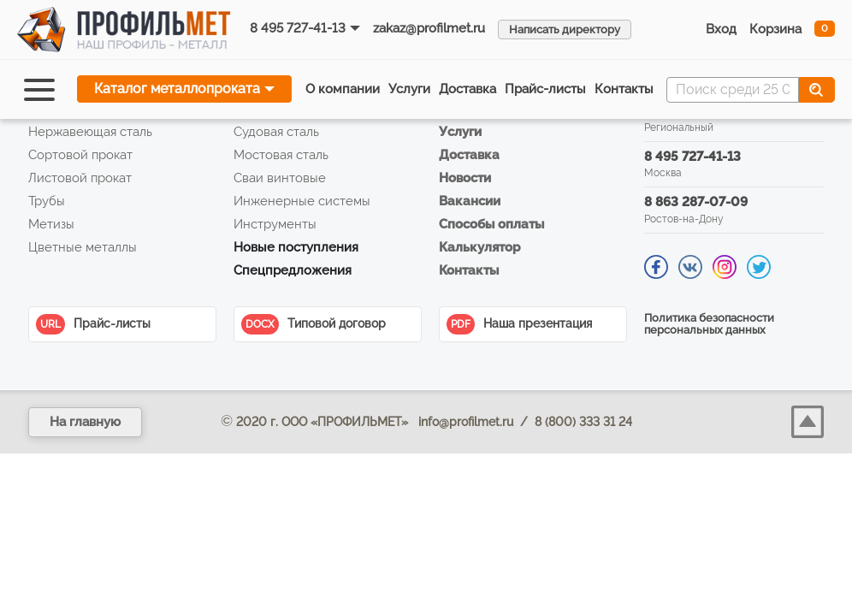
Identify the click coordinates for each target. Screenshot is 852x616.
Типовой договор (314, 324)
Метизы (51, 224)
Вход (721, 29)
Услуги (409, 89)
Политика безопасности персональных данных (709, 324)
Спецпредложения (293, 270)
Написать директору (565, 30)
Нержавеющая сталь (90, 132)
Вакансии (470, 201)
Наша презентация (519, 324)
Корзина (775, 29)
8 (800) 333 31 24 (583, 422)
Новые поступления (296, 247)
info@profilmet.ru (466, 422)
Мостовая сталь (281, 155)
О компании (343, 89)
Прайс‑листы (545, 89)
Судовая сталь (276, 132)
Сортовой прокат (80, 155)
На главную (85, 422)
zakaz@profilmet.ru (429, 28)
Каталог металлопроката (177, 89)
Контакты (624, 89)
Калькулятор (480, 247)
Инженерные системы (302, 201)
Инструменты (275, 224)
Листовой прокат (80, 178)
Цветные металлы (83, 247)
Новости (465, 178)
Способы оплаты (491, 224)
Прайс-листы (93, 324)
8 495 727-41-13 (298, 28)
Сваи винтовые (280, 178)
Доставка (467, 89)
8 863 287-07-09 (696, 202)
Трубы (47, 201)
